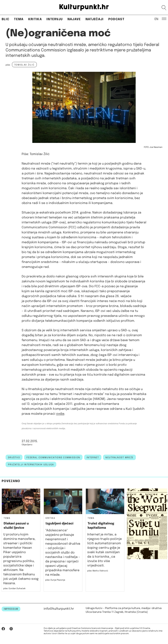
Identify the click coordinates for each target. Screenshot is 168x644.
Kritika (35, 19)
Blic (5, 19)
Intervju (55, 19)
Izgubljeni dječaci (59, 524)
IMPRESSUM (11, 609)
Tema (19, 19)
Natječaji (95, 19)
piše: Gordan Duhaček (14, 589)
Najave (74, 19)
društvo (14, 458)
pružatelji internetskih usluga (31, 465)
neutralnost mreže (119, 458)
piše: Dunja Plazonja (55, 580)
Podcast (116, 19)
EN (156, 19)
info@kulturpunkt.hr (59, 609)
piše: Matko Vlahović (98, 571)
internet (93, 458)
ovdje (60, 414)
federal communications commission (53, 458)
